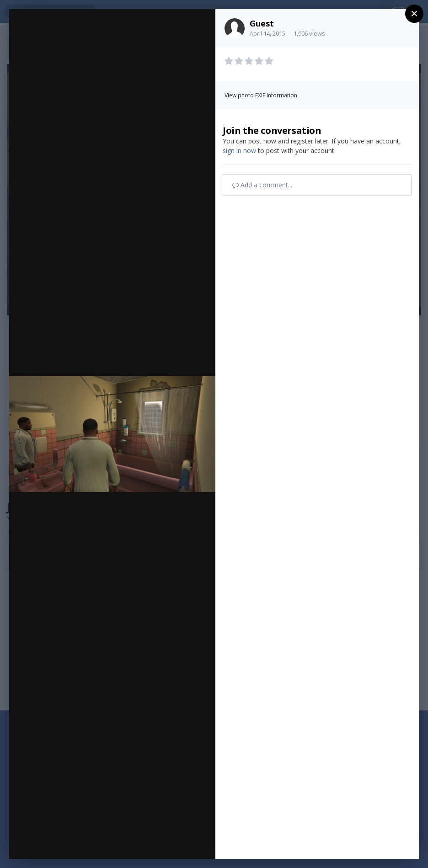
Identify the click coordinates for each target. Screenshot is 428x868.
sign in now (239, 151)
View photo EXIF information (261, 95)
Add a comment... (262, 185)
